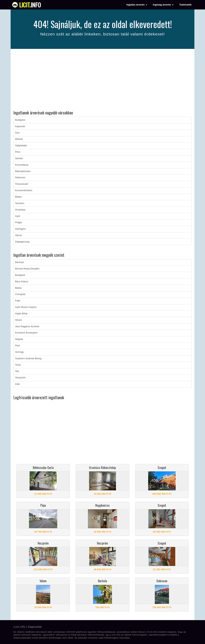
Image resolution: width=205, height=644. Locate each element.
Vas (17, 371)
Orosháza (20, 210)
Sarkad (19, 158)
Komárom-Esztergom (26, 333)
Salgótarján (21, 146)
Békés (18, 197)
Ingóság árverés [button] (163, 5)
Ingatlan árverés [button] (137, 5)
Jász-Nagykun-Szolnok (27, 326)
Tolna (18, 365)
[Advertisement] (102, 80)
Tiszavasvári (22, 184)
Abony (18, 235)
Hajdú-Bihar (21, 314)
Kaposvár (20, 126)
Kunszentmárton (24, 190)
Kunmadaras (22, 165)
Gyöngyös (20, 229)
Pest (18, 346)
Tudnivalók (185, 5)
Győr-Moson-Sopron (26, 307)
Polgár (19, 222)
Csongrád (20, 294)
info (30, 5)
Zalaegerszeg (22, 242)
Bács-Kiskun (22, 282)
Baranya (20, 262)
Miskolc (19, 139)
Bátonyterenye (23, 171)
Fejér (18, 301)
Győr (18, 216)
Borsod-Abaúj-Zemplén (27, 269)
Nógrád (19, 339)
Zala (17, 384)
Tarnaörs (20, 203)
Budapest (20, 120)
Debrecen (20, 178)
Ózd (17, 133)
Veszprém (20, 378)
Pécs (18, 152)
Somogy (20, 352)
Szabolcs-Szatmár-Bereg (28, 358)
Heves (18, 320)
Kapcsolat (35, 627)
